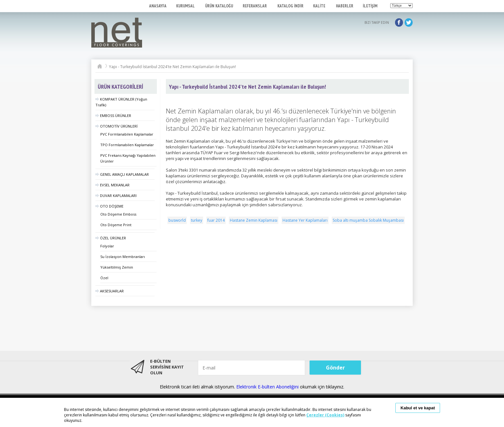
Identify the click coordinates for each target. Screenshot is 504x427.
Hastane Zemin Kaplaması (254, 220)
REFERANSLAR (255, 6)
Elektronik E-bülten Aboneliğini (268, 387)
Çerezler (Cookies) (325, 415)
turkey (197, 220)
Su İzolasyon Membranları (123, 257)
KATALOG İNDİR (290, 6)
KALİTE (320, 6)
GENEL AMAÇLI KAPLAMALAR (122, 174)
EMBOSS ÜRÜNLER (113, 116)
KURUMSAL (186, 6)
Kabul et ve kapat (418, 408)
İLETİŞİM (370, 6)
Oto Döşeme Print (116, 225)
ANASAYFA (158, 6)
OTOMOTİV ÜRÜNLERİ (117, 126)
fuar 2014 (216, 220)
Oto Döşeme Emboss (118, 214)
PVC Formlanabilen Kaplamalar (127, 134)
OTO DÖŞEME (109, 206)
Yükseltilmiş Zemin (117, 267)
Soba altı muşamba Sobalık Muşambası (368, 220)
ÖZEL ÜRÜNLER (111, 238)
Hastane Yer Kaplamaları (305, 220)
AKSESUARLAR (110, 291)
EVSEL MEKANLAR (113, 185)
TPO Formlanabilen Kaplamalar (127, 145)
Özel (104, 278)
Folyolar (107, 246)
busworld (177, 220)
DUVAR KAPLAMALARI (116, 196)
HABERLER (345, 6)
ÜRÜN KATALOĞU (219, 6)
